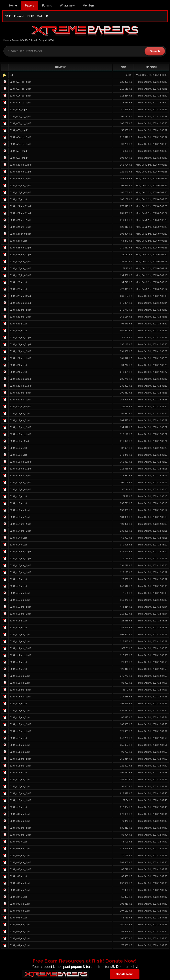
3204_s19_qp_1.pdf (20, 421)
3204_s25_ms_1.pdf (20, 186)
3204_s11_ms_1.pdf (20, 766)
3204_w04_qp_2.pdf (20, 138)
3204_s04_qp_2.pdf (20, 939)
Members (89, 5)
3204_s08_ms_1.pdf (20, 870)
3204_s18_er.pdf (18, 504)
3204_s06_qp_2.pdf (20, 905)
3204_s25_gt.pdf (18, 200)
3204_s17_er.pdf (18, 545)
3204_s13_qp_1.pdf (20, 684)
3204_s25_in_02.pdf (20, 193)
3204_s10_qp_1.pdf (20, 787)
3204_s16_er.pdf (18, 587)
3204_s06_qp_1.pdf (20, 912)
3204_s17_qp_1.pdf (20, 518)
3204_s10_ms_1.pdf (20, 801)
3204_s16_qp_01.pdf (21, 559)
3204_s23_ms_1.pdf (20, 269)
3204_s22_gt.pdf (18, 324)
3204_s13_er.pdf (18, 704)
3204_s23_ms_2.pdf (20, 262)
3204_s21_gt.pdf (18, 366)
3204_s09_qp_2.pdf (20, 815)
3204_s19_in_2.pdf (20, 442)
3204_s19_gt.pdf (18, 449)
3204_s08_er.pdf (18, 877)
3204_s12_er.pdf (18, 739)
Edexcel (19, 16)
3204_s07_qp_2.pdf (20, 884)
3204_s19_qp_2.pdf (20, 414)
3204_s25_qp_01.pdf (21, 172)
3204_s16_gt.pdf (18, 580)
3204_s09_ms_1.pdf (20, 836)
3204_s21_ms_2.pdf (20, 352)
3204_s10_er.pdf (18, 808)
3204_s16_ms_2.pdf (20, 566)
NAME (60, 68)
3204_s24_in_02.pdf (20, 235)
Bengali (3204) (47, 41)
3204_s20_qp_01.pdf (21, 387)
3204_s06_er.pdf (18, 918)
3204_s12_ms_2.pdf (20, 725)
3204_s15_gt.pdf (18, 621)
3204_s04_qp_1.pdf (20, 946)
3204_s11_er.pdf (18, 773)
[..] (11, 76)
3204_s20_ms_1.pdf (20, 400)
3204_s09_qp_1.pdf (20, 822)
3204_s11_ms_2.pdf (20, 760)
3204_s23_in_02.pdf (20, 276)
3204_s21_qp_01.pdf (21, 345)
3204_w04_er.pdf (19, 152)
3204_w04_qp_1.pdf (20, 145)
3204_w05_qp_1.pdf (20, 124)
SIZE (123, 68)
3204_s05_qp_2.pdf (20, 925)
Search (155, 52)
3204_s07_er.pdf (18, 898)
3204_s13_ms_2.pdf (20, 691)
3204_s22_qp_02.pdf (21, 297)
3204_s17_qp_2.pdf (20, 511)
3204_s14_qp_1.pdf (20, 642)
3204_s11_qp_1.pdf (20, 753)
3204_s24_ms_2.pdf (20, 221)
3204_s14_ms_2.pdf (20, 649)
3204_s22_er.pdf (18, 331)
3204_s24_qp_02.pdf (21, 207)
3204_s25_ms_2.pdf (20, 179)
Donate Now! (125, 975)
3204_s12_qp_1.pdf (20, 718)
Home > (7, 41)
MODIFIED (151, 68)
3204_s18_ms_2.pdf (20, 476)
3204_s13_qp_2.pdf (20, 677)
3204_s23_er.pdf (18, 290)
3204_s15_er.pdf (18, 628)
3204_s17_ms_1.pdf (20, 532)
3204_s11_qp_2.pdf (20, 746)
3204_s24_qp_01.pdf (21, 214)
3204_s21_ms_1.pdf (20, 359)
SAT (40, 16)
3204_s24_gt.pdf (18, 242)
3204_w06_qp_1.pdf (20, 103)
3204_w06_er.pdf (19, 110)
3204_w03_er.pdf (19, 159)
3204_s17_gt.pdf (18, 539)
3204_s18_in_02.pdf (20, 490)
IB (47, 16)
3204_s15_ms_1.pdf (20, 615)
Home (13, 5)
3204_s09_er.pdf (18, 842)
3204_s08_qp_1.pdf (20, 856)
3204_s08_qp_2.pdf (20, 849)
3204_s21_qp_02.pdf (21, 338)
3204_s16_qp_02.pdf (21, 552)
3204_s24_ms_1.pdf (20, 228)
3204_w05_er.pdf (19, 131)
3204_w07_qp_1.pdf (20, 90)
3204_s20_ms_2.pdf (20, 394)
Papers (30, 5)
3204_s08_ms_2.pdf (20, 863)
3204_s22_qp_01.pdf (21, 304)
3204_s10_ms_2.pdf (20, 794)
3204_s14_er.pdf (18, 670)
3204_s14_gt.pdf (18, 663)
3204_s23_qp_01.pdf (21, 255)
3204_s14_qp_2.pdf (20, 635)
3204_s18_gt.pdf (18, 497)
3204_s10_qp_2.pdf (20, 780)
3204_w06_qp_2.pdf (20, 96)
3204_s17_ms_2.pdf (20, 525)
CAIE (8, 16)
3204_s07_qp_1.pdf (20, 891)
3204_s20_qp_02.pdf (21, 380)
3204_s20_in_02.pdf (20, 407)
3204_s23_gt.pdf (18, 283)
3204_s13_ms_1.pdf (20, 697)
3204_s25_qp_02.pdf (21, 166)
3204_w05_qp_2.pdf (20, 117)
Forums (47, 5)
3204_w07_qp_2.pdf (20, 83)
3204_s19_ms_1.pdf (20, 435)
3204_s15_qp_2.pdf (20, 594)
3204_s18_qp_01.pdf (21, 469)
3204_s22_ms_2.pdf (20, 311)
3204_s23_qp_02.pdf (21, 248)
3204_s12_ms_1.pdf (20, 732)
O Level (33, 41)
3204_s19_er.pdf (18, 456)
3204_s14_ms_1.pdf (20, 656)
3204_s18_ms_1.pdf (20, 483)
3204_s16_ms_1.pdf (20, 573)
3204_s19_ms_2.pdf (20, 428)
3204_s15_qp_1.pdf (20, 601)
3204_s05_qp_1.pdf (20, 932)
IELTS (30, 16)
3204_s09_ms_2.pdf (20, 829)
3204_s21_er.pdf (18, 373)
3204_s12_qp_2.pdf (20, 711)
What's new (67, 5)
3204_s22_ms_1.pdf (20, 318)
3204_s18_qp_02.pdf (21, 463)
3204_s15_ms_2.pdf (20, 608)
